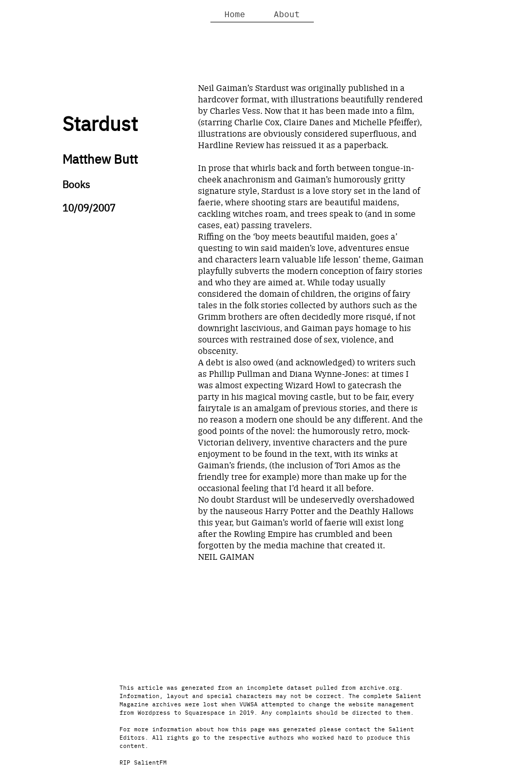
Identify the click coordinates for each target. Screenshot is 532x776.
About (287, 14)
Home (235, 14)
